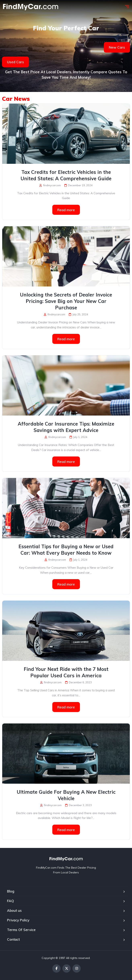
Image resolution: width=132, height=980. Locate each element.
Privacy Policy (18, 920)
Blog (11, 891)
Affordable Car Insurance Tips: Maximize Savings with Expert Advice (66, 427)
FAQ (10, 901)
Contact (13, 939)
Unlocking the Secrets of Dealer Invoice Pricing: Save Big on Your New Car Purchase (66, 301)
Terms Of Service (21, 930)
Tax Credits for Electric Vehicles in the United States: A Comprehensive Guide (66, 175)
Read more (66, 210)
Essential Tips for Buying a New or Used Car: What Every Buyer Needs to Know (66, 550)
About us (14, 910)
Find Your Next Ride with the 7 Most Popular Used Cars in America (66, 672)
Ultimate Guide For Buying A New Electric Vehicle (66, 795)
